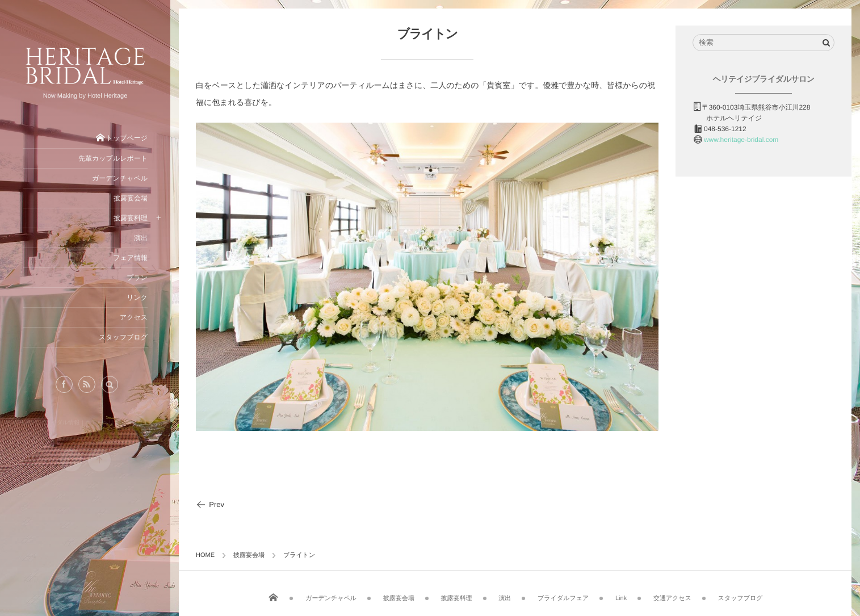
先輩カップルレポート (113, 158)
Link (621, 596)
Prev (210, 504)
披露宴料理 (457, 596)
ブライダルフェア (563, 596)
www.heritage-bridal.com (741, 140)
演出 (505, 596)
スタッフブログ (741, 596)
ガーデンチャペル (331, 596)
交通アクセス (672, 596)
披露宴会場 (399, 596)
